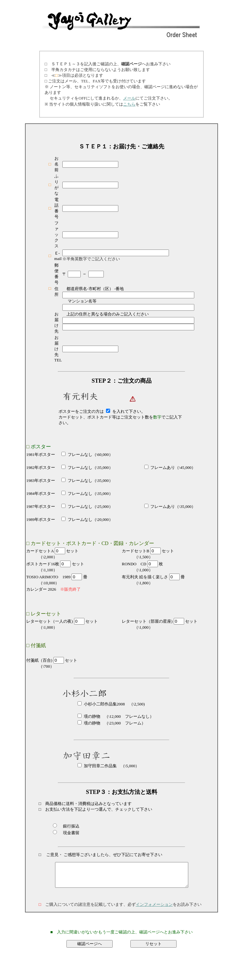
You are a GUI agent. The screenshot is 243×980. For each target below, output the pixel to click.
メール (129, 98)
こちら (129, 104)
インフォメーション (154, 909)
